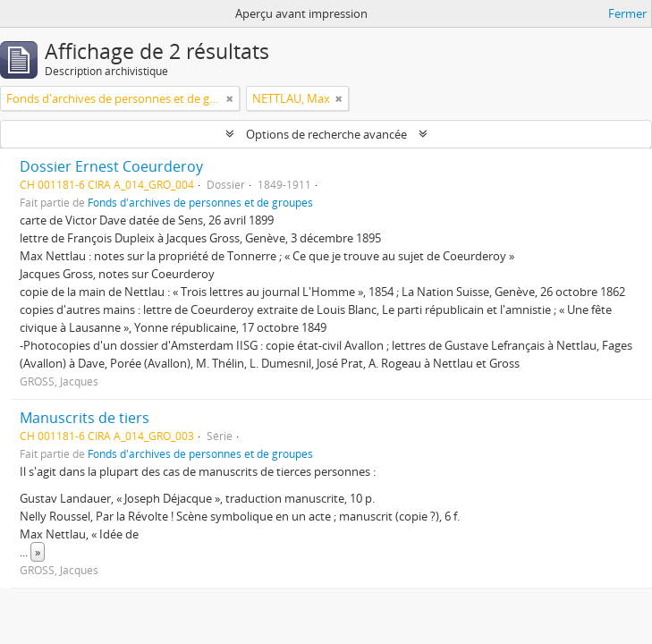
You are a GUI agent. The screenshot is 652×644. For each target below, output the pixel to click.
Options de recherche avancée (326, 134)
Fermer (627, 13)
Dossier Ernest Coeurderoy (111, 166)
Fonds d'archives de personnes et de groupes (200, 202)
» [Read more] (38, 552)
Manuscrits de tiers (85, 418)
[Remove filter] (230, 98)
